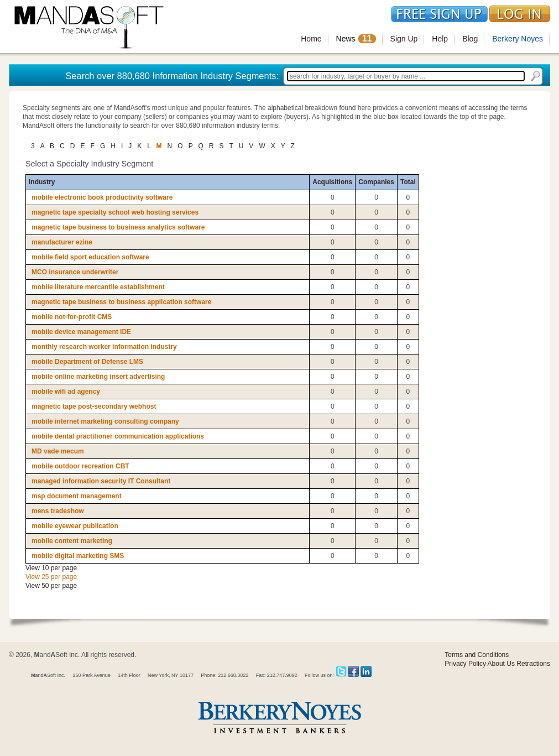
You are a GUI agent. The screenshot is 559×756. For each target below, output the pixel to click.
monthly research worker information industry (104, 347)
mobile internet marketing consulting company (105, 421)
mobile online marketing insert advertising (98, 377)
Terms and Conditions (477, 655)
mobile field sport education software (90, 257)
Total (408, 182)
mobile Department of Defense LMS (87, 362)
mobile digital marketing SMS (78, 556)
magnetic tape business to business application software (121, 302)
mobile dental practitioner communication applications (118, 436)
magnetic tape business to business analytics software (118, 227)
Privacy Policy (465, 664)
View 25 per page (51, 577)
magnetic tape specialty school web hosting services (115, 212)
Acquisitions (332, 182)
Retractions (533, 664)
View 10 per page (51, 568)
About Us (501, 664)
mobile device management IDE (81, 332)
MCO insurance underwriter (75, 272)
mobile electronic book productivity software (102, 197)
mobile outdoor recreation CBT (80, 466)
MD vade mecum (58, 451)
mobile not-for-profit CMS (72, 317)
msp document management (77, 496)
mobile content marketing (72, 541)
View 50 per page (51, 586)
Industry (42, 182)
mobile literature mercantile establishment (98, 287)
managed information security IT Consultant (101, 481)
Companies (376, 182)
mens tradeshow (58, 511)
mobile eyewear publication (75, 526)
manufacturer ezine (62, 242)
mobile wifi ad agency (66, 392)
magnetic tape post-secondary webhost (94, 406)
